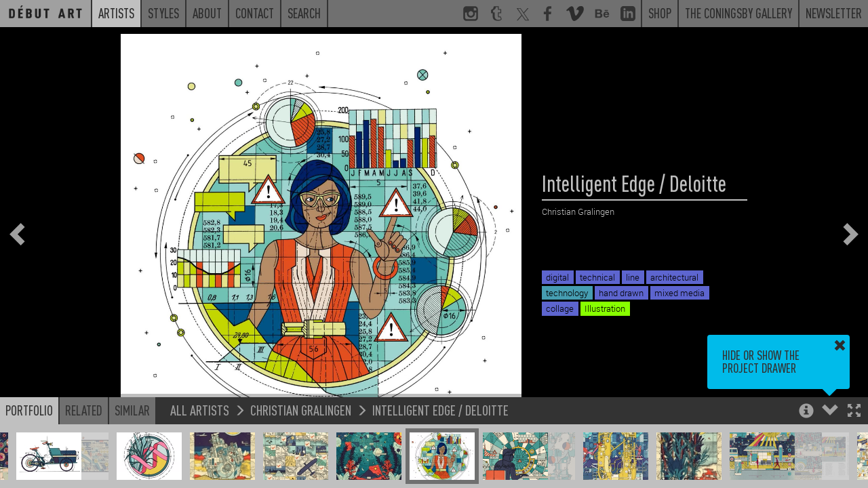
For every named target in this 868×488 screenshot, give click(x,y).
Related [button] (84, 410)
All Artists (200, 410)
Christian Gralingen (301, 410)
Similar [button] (132, 410)
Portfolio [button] (29, 410)
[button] (854, 412)
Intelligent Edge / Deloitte (440, 410)
